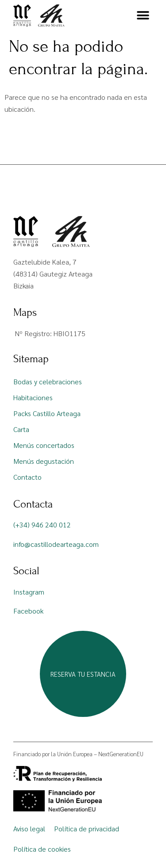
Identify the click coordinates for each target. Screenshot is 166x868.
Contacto (27, 477)
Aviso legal (29, 828)
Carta (21, 429)
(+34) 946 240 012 (42, 525)
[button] (143, 16)
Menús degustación (44, 461)
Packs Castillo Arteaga (47, 413)
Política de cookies (42, 849)
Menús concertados (44, 445)
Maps (25, 313)
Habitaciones (33, 397)
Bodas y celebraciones (48, 381)
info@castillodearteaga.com (56, 544)
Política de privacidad (87, 828)
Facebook (28, 611)
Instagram (29, 592)
